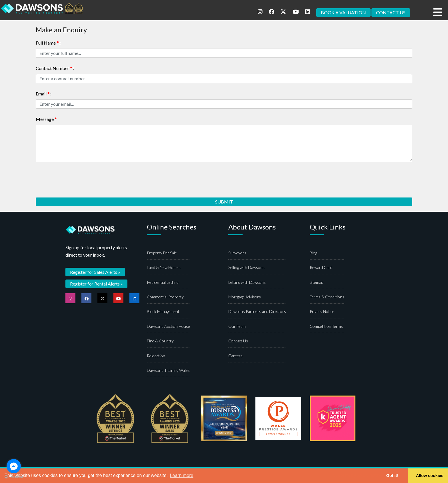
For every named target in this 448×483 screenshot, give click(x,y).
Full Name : (48, 43)
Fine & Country (160, 341)
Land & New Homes (164, 267)
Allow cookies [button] (430, 476)
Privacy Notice (322, 311)
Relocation (156, 356)
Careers (235, 356)
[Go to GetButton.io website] (14, 477)
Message (46, 119)
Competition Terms (326, 326)
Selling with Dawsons (246, 267)
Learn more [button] (182, 475)
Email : (44, 94)
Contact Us (238, 341)
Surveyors (237, 253)
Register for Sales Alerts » (95, 272)
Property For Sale (162, 253)
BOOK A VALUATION (343, 12)
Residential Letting (163, 282)
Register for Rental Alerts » (96, 284)
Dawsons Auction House (168, 326)
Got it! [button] (392, 476)
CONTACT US (391, 12)
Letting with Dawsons (247, 282)
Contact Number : (55, 68)
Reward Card (321, 267)
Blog (313, 253)
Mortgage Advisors (245, 297)
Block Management (163, 311)
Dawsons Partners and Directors (257, 311)
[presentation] (79, 178)
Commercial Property (165, 297)
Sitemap (316, 282)
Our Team (237, 326)
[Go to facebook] (14, 466)
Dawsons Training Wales (168, 370)
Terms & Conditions (327, 297)
